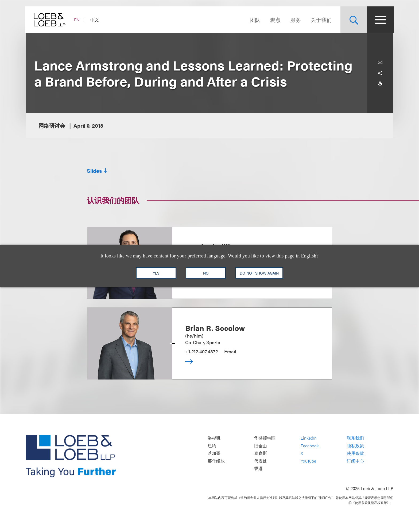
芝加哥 (214, 453)
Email (230, 351)
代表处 (261, 461)
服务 (295, 20)
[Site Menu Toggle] (380, 20)
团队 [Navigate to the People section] (254, 20)
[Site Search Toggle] (353, 20)
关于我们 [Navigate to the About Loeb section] (321, 20)
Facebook (310, 446)
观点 (275, 20)
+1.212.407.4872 (201, 351)
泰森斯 (261, 453)
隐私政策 (355, 446)
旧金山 (261, 446)
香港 (258, 469)
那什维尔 (216, 461)
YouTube (308, 461)
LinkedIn (309, 438)
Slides (94, 171)
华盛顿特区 (265, 438)
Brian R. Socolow (215, 328)
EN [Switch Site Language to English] (77, 20)
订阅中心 (355, 461)
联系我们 (355, 438)
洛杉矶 (214, 438)
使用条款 (355, 453)
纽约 (212, 446)
